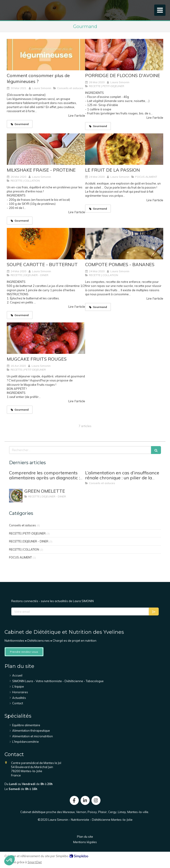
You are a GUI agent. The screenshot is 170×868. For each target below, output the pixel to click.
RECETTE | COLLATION (24, 549)
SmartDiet (35, 862)
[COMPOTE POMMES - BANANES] (124, 244)
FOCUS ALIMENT (20, 557)
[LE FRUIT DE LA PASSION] (124, 149)
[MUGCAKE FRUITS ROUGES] (46, 338)
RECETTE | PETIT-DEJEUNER (27, 533)
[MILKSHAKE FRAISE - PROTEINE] (46, 149)
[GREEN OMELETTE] (16, 496)
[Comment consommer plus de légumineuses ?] (46, 55)
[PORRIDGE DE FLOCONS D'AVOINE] (124, 55)
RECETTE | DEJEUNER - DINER (29, 541)
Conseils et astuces (22, 525)
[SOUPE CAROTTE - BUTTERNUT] (46, 244)
